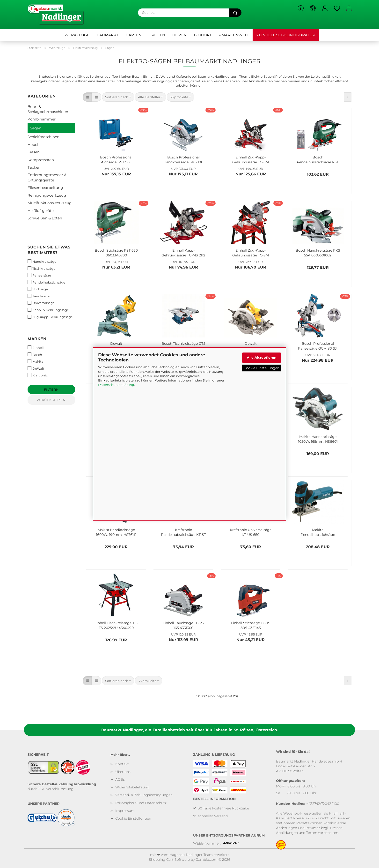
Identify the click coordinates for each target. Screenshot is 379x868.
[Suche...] (235, 13)
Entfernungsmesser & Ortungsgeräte (47, 177)
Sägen (36, 128)
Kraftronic (38, 375)
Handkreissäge (42, 261)
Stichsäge (38, 289)
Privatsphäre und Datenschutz (141, 803)
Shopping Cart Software (169, 860)
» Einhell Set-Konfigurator (286, 35)
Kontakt (122, 764)
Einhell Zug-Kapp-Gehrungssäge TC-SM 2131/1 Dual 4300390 (251, 159)
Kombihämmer (42, 119)
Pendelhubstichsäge (46, 282)
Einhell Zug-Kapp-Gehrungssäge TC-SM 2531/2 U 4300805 (251, 252)
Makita (35, 361)
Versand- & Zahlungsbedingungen (144, 795)
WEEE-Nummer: (207, 843)
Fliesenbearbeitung (45, 188)
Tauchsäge (39, 296)
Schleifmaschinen (44, 137)
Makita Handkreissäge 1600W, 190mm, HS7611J (116, 532)
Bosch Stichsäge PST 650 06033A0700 (116, 252)
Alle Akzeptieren (262, 358)
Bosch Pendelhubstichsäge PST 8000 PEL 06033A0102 (318, 159)
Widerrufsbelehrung (132, 787)
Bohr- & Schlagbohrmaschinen (48, 109)
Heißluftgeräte (41, 211)
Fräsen (34, 152)
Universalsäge (41, 303)
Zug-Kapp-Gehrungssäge (50, 317)
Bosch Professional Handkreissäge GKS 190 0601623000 (183, 159)
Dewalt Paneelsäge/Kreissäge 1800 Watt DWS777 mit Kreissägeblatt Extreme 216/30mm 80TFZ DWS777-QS (116, 345)
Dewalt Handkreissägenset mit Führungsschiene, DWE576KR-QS (251, 345)
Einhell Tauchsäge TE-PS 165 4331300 (183, 625)
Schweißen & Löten (45, 218)
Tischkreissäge (41, 268)
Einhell (36, 348)
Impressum (125, 811)
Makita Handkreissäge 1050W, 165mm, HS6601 (318, 439)
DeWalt (36, 368)
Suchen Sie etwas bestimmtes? (49, 250)
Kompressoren (41, 160)
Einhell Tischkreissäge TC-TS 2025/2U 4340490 (116, 625)
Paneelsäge (39, 275)
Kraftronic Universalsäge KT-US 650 (251, 532)
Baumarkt (108, 35)
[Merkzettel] (337, 8)
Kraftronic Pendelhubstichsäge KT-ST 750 (183, 532)
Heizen (179, 35)
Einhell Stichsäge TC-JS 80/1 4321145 (251, 625)
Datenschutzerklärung (116, 385)
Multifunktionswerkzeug (50, 203)
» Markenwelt (234, 35)
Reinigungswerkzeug (47, 195)
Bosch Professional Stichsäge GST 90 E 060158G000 (116, 159)
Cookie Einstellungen (262, 368)
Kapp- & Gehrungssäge (48, 310)
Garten (134, 35)
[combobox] (118, 97)
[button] (313, 8)
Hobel (33, 145)
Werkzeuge (77, 35)
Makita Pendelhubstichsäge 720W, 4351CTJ (318, 532)
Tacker (34, 167)
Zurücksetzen (51, 400)
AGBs (120, 779)
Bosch (35, 355)
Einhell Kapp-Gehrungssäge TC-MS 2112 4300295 (183, 252)
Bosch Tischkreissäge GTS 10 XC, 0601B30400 (183, 345)
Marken (37, 339)
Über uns (123, 772)
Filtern (51, 389)
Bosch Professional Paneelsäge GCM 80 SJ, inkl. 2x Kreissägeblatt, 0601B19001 (318, 345)
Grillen (157, 35)
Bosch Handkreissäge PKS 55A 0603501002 (318, 252)
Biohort (203, 35)
